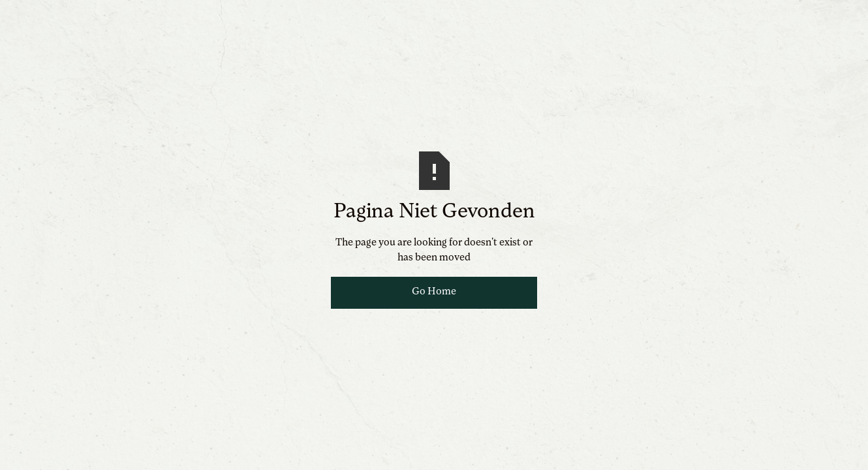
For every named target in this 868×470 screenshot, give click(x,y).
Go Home (434, 292)
